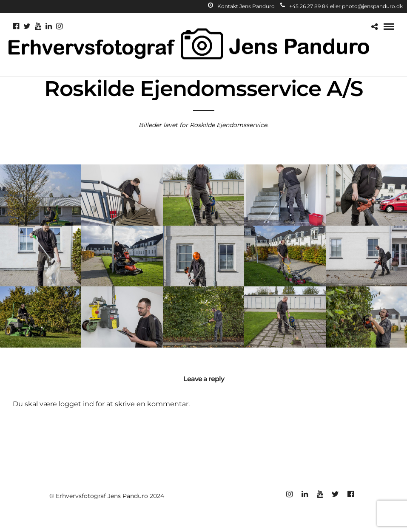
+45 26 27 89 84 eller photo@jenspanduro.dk (342, 6)
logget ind (76, 404)
